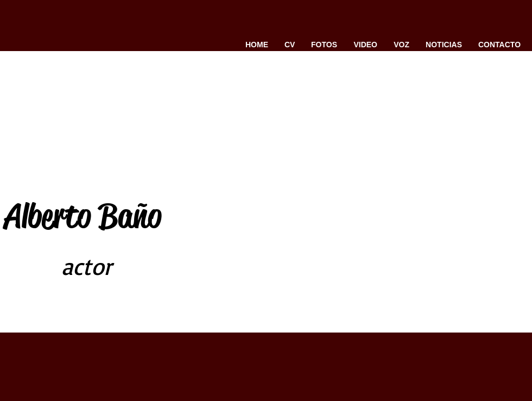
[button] (324, 45)
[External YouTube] (340, 183)
